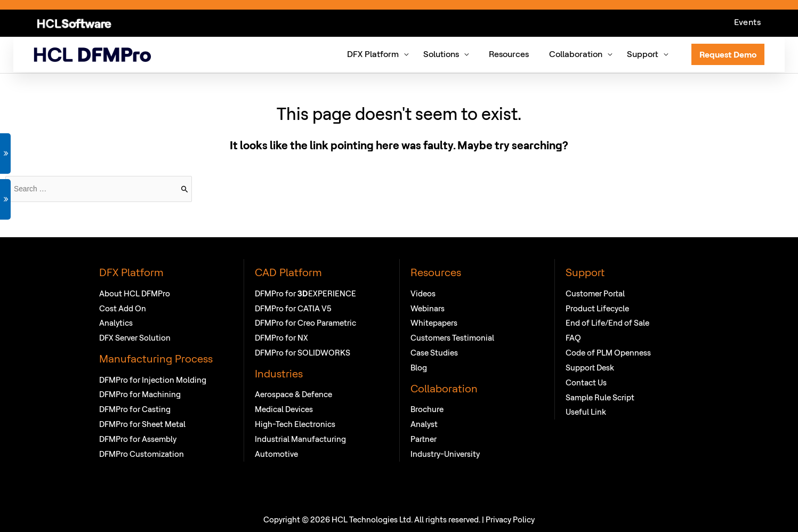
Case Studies (434, 352)
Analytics (116, 323)
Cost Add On (123, 308)
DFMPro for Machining (140, 394)
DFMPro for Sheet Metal (142, 424)
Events (747, 22)
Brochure (427, 409)
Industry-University (445, 453)
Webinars (428, 308)
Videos (423, 293)
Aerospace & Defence (293, 394)
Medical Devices (284, 409)
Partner (424, 438)
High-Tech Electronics (295, 424)
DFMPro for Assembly (138, 438)
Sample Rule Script (600, 397)
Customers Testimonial (452, 337)
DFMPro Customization (142, 453)
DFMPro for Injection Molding (153, 379)
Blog (419, 367)
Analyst (424, 424)
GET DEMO (5, 154)
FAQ (573, 337)
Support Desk (590, 367)
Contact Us (586, 382)
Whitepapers (434, 323)
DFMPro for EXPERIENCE (305, 293)
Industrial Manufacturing (300, 438)
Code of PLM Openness (608, 352)
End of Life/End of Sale (607, 323)
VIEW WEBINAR (5, 199)
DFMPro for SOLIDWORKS (303, 352)
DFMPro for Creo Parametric (305, 323)
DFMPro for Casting (135, 409)
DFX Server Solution (135, 337)
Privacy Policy (510, 519)
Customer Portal (595, 293)
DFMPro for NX (281, 337)
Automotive (276, 453)
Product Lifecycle (597, 308)
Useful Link (586, 412)
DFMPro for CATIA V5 (293, 308)
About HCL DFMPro (135, 293)
